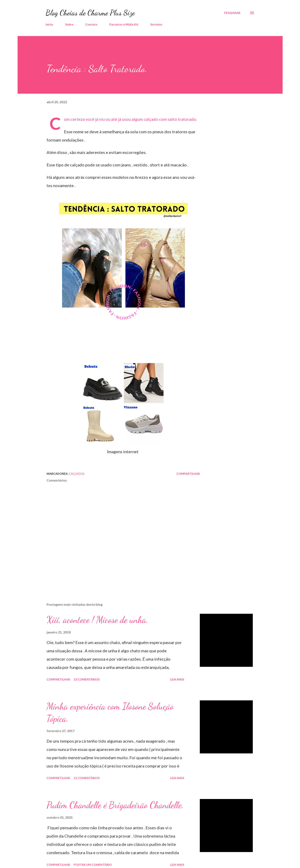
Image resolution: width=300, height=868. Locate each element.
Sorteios (156, 24)
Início (49, 24)
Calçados (77, 474)
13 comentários (87, 679)
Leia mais (177, 679)
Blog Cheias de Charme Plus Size (90, 13)
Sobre (69, 24)
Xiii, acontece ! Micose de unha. (97, 620)
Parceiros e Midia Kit (124, 24)
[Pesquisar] (232, 13)
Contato (91, 24)
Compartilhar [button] (188, 474)
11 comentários (87, 778)
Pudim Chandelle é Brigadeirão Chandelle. (115, 805)
